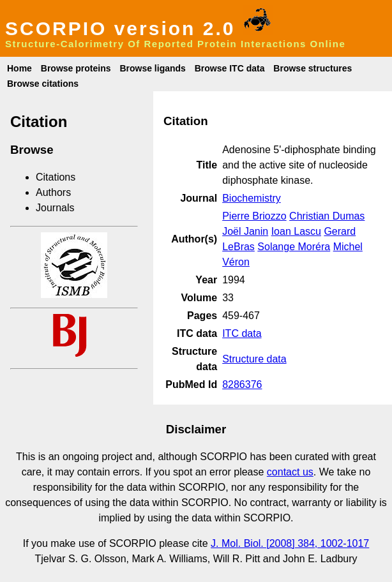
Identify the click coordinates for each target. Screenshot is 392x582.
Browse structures (313, 68)
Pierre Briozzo (254, 216)
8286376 (242, 384)
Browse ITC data (230, 68)
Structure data (254, 359)
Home (19, 68)
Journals (55, 208)
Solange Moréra (294, 247)
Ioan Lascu (296, 231)
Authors (53, 192)
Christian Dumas (327, 216)
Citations (56, 177)
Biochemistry (252, 198)
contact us (290, 472)
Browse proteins (76, 68)
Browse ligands (152, 68)
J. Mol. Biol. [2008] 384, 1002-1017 (290, 543)
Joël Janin (245, 231)
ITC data (242, 333)
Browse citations (43, 84)
